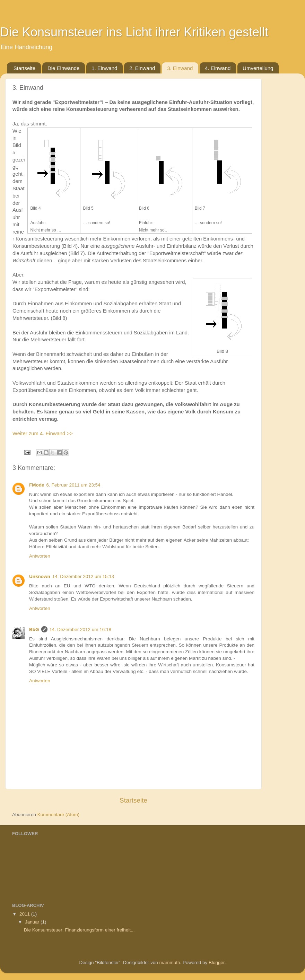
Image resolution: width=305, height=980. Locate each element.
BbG (34, 629)
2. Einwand (142, 68)
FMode (37, 485)
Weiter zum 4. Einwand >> (43, 434)
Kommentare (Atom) (59, 815)
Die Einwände (64, 68)
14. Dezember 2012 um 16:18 (81, 629)
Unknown (40, 576)
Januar (33, 922)
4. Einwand (218, 68)
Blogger (217, 962)
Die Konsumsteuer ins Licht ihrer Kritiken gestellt (134, 32)
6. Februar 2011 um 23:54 (73, 485)
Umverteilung (258, 68)
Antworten (40, 556)
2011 (25, 914)
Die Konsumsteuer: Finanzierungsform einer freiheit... (79, 930)
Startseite (24, 68)
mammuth (169, 962)
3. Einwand (180, 68)
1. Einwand (104, 68)
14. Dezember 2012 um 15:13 (83, 576)
